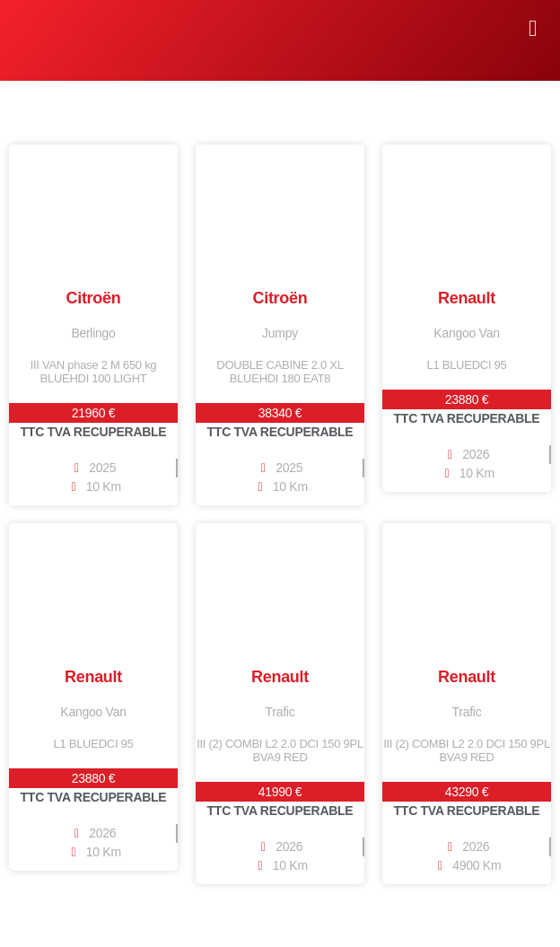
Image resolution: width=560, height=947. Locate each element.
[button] (533, 29)
